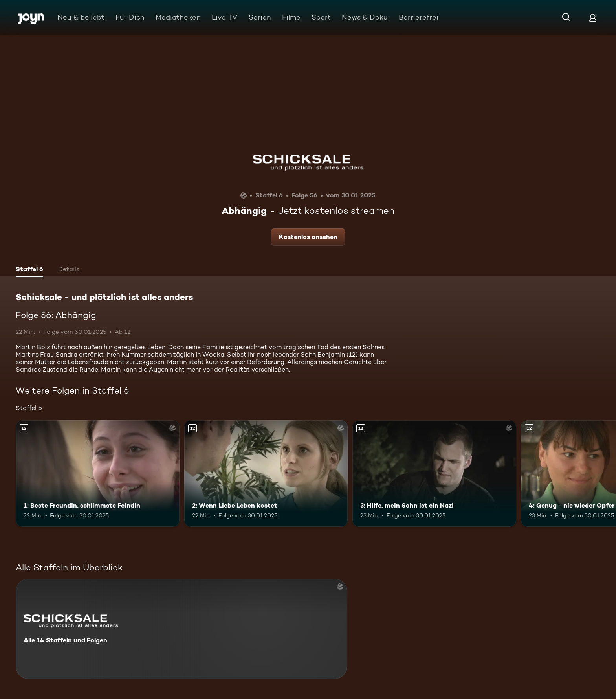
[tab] (29, 270)
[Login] (593, 17)
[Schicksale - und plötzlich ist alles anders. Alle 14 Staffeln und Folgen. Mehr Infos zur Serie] (181, 629)
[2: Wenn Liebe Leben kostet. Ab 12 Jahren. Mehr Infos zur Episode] (266, 474)
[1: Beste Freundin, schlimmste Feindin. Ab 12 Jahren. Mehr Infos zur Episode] (98, 474)
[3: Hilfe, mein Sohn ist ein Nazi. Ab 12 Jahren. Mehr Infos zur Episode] (434, 474)
